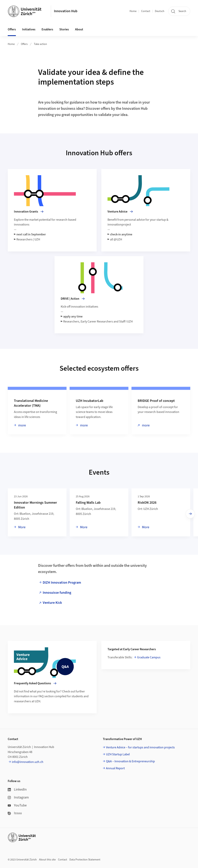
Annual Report (115, 768)
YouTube (17, 805)
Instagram (18, 797)
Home (133, 11)
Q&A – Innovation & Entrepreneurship (130, 761)
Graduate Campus (149, 657)
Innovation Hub (66, 11)
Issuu (15, 813)
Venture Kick (52, 603)
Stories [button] (64, 29)
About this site (47, 860)
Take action (40, 44)
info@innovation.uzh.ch (28, 762)
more (22, 425)
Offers (24, 44)
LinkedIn (17, 790)
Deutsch (160, 11)
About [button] (79, 29)
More (21, 527)
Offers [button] (12, 29)
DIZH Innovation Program (62, 583)
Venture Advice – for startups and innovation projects (140, 747)
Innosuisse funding (57, 593)
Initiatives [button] (29, 29)
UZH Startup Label (118, 754)
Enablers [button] (47, 29)
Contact (146, 11)
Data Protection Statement (85, 860)
